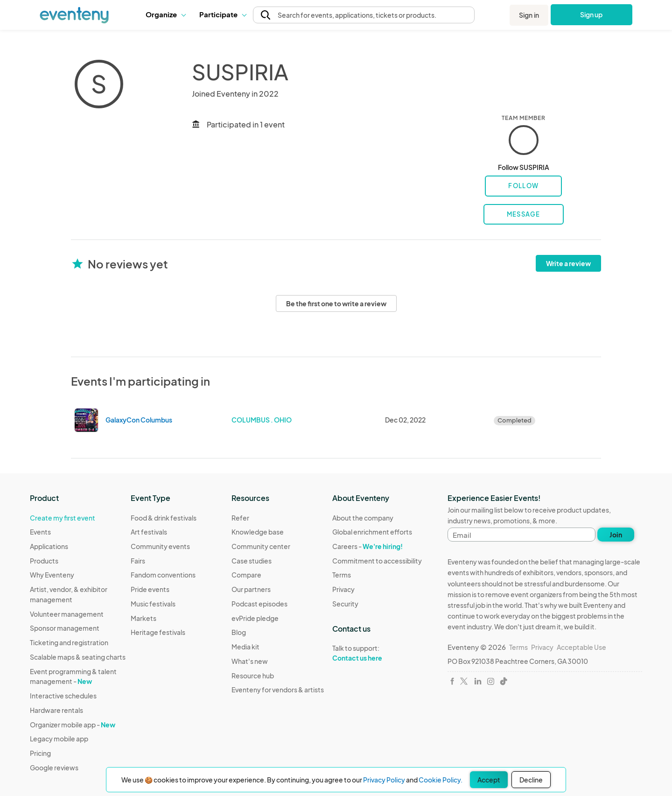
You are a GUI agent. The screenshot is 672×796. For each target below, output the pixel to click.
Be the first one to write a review (336, 303)
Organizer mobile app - (73, 725)
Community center (261, 546)
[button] (165, 14)
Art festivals (149, 532)
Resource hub (253, 676)
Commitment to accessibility (377, 561)
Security (345, 604)
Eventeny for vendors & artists (278, 690)
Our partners (251, 589)
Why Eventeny (52, 575)
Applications (49, 546)
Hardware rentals (56, 710)
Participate (223, 14)
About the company (363, 518)
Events (40, 532)
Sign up (591, 14)
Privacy (343, 589)
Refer (240, 518)
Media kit (245, 647)
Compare (246, 575)
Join (616, 535)
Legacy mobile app (59, 739)
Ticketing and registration (69, 642)
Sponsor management (65, 628)
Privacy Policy (384, 780)
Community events (160, 546)
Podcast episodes (259, 604)
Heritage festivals (158, 632)
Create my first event (63, 518)
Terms (342, 575)
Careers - (367, 546)
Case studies (252, 561)
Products (44, 561)
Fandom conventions (163, 575)
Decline (531, 780)
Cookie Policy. (441, 780)
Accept (489, 780)
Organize (165, 14)
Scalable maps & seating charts (78, 657)
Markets (143, 618)
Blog (239, 632)
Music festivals (153, 604)
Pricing (40, 753)
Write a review (568, 263)
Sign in (529, 15)
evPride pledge (255, 618)
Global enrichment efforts (372, 532)
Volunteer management (67, 614)
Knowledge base (258, 532)
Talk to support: (377, 653)
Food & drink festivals (164, 518)
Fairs (138, 561)
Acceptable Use (581, 647)
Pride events (150, 589)
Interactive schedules (63, 696)
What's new (250, 661)
